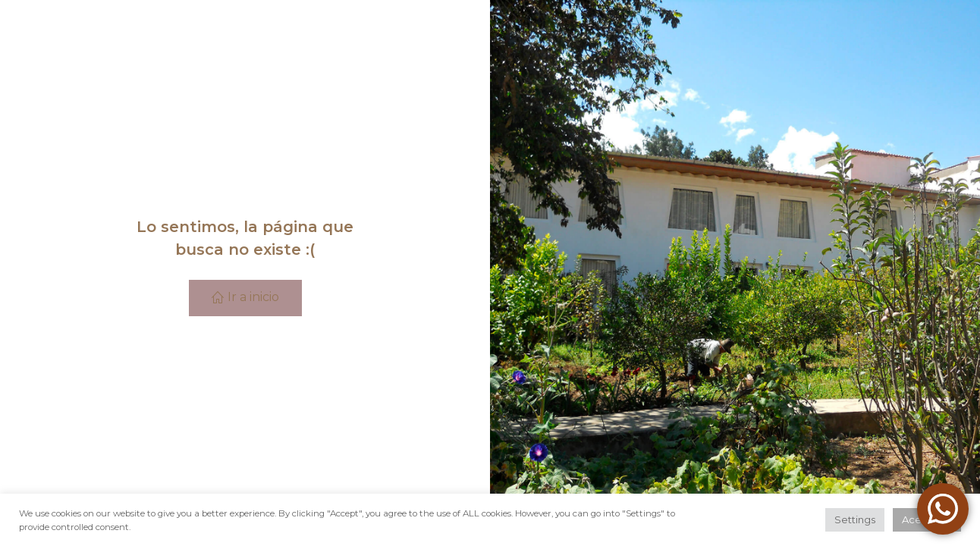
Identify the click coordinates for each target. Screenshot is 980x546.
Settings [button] (855, 519)
